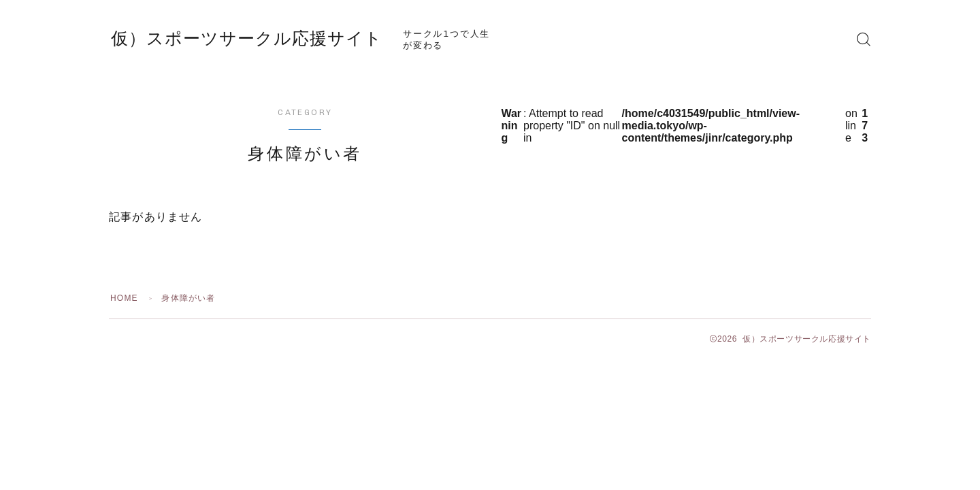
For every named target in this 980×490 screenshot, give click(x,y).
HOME (124, 298)
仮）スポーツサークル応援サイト (247, 39)
